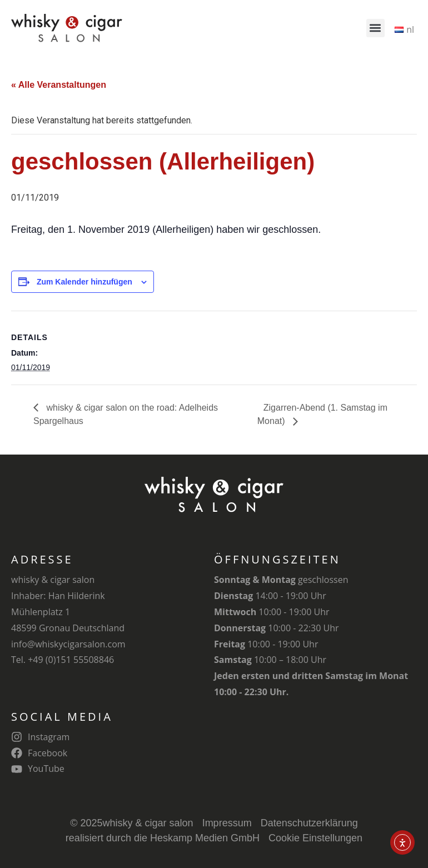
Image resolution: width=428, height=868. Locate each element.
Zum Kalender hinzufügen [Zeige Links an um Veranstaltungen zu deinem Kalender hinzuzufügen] (84, 282)
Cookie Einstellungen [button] (315, 838)
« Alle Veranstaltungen (59, 85)
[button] (375, 28)
